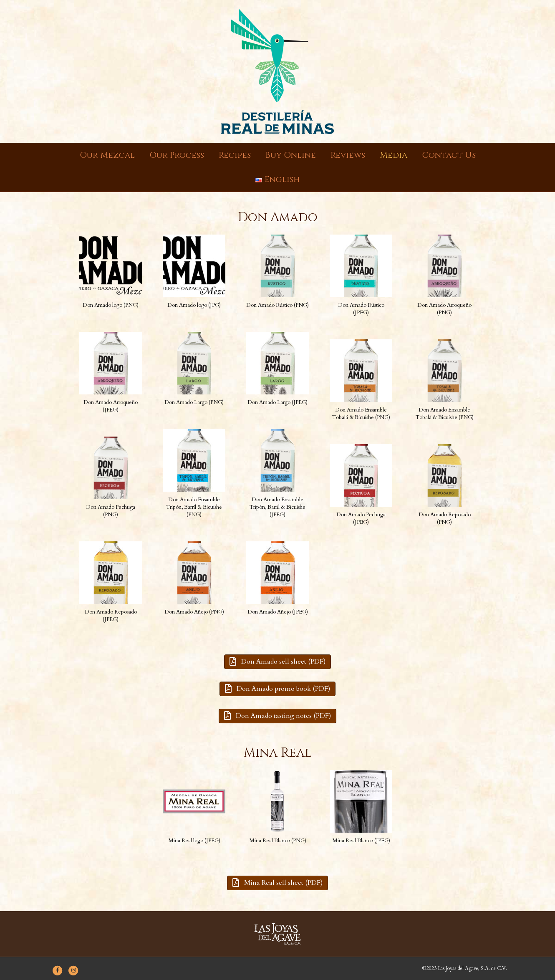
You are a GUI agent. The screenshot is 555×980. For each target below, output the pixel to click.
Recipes (235, 155)
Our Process (177, 155)
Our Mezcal (107, 155)
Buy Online (291, 155)
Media (394, 155)
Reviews (348, 155)
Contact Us (449, 155)
